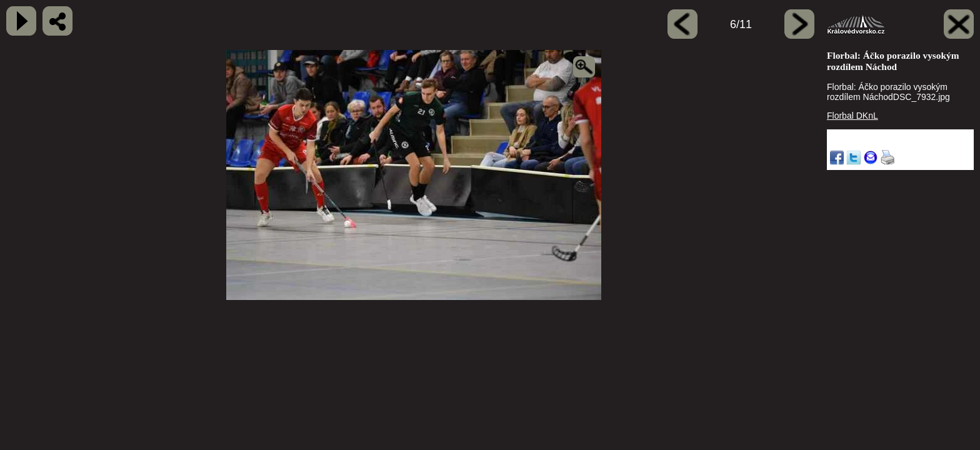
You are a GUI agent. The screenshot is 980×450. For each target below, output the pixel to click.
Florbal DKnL (852, 116)
